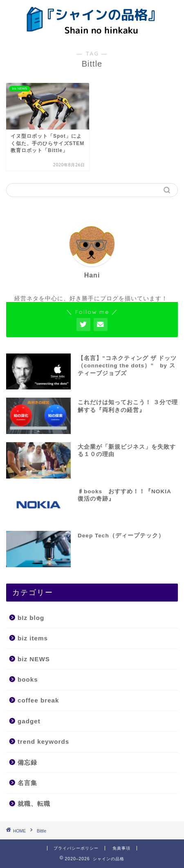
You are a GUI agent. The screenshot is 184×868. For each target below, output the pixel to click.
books (28, 679)
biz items (33, 638)
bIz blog (31, 618)
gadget (29, 721)
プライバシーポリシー (76, 848)
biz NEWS (34, 659)
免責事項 (121, 848)
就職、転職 (34, 804)
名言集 (27, 783)
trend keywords (43, 742)
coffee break (38, 700)
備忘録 (27, 762)
